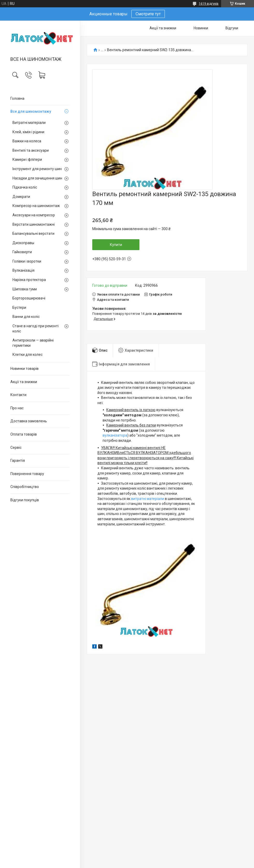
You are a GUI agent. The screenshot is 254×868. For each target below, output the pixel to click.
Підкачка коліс (25, 187)
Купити (116, 245)
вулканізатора (115, 435)
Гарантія (18, 460)
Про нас (17, 408)
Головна (17, 98)
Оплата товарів (24, 434)
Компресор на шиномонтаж (36, 206)
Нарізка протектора (29, 280)
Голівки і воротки (27, 261)
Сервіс (16, 448)
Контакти (18, 395)
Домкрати (21, 197)
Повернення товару (27, 474)
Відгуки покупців (25, 500)
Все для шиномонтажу (31, 111)
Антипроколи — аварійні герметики (33, 343)
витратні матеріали (148, 499)
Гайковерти (22, 252)
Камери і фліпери (27, 159)
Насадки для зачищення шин (37, 178)
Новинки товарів (24, 369)
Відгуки (232, 28)
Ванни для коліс (26, 317)
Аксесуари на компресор (34, 215)
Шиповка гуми (25, 289)
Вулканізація (23, 270)
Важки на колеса (27, 141)
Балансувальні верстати (33, 233)
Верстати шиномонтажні (34, 224)
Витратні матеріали (29, 123)
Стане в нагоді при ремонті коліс (36, 329)
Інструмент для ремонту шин (37, 169)
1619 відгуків (209, 4)
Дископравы (23, 243)
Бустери (19, 308)
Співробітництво (25, 487)
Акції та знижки (24, 382)
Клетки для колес (27, 355)
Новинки (201, 28)
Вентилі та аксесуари (31, 150)
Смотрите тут (148, 14)
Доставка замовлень (29, 421)
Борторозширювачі (29, 298)
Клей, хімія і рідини (28, 132)
